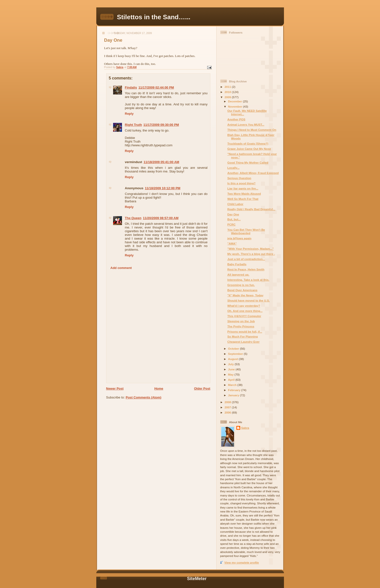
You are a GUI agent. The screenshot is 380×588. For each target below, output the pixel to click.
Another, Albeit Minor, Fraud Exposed (253, 173)
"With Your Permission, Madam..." (251, 249)
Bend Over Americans (242, 290)
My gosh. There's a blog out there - (251, 254)
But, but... (234, 219)
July (231, 364)
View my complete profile (242, 562)
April (232, 380)
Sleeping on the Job (241, 321)
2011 (228, 87)
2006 (228, 412)
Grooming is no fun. (241, 285)
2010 (228, 92)
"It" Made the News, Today (245, 295)
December (236, 101)
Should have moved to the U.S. (249, 300)
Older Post (202, 389)
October (234, 349)
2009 (228, 97)
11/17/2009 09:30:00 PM (161, 125)
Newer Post (115, 389)
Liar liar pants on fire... (243, 188)
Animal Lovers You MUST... (246, 124)
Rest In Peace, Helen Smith (246, 269)
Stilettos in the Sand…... (154, 17)
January (234, 395)
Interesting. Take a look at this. (248, 280)
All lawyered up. (238, 275)
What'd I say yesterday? (244, 306)
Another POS (236, 119)
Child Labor (235, 204)
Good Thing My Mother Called (248, 162)
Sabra (245, 428)
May (231, 374)
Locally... (233, 168)
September (236, 354)
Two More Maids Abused (244, 194)
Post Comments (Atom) (143, 397)
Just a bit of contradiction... (246, 259)
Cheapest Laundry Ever (244, 342)
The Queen (133, 218)
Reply (129, 114)
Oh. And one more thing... (245, 311)
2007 (228, 407)
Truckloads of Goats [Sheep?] (248, 143)
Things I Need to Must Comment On (252, 130)
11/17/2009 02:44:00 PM (156, 87)
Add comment (121, 268)
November (236, 106)
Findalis (131, 87)
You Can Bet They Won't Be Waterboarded (246, 231)
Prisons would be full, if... (245, 332)
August (234, 359)
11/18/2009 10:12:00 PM (163, 188)
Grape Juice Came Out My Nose (249, 149)
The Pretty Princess (241, 326)
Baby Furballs (237, 264)
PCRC (231, 224)
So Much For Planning (243, 336)
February (235, 390)
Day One (233, 214)
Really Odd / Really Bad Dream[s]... (251, 209)
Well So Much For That (243, 199)
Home (159, 389)
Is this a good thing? (241, 183)
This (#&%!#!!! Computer (244, 316)
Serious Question (239, 178)
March (233, 385)
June (232, 369)
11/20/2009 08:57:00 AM (161, 218)
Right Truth (133, 125)
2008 (228, 402)
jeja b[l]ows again (239, 238)
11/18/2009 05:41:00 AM (161, 162)
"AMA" (232, 243)
